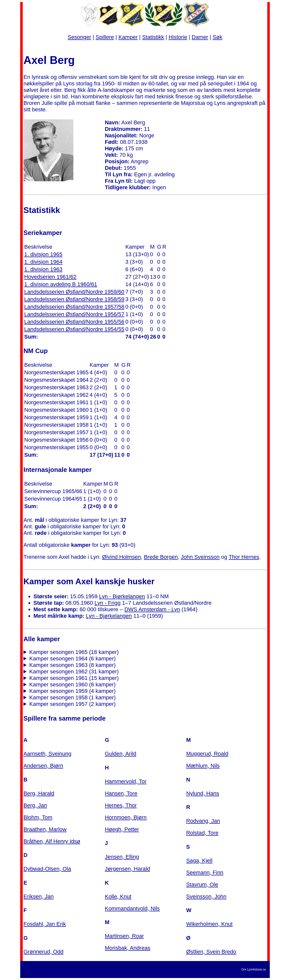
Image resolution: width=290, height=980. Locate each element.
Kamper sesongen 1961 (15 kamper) (74, 678)
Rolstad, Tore (202, 833)
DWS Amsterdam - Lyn (152, 609)
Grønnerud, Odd (43, 952)
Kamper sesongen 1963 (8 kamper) (72, 665)
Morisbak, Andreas (128, 948)
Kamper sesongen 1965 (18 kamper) (74, 652)
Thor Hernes (244, 557)
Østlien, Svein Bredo (211, 952)
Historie (178, 37)
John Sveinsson (200, 557)
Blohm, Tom (38, 817)
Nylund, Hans (203, 793)
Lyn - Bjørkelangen (122, 596)
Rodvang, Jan (203, 821)
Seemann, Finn (205, 873)
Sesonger (79, 37)
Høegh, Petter (122, 829)
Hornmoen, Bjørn (126, 817)
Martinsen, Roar (124, 936)
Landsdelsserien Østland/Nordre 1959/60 (74, 292)
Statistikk (153, 37)
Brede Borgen (161, 557)
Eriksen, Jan (39, 896)
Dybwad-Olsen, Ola (47, 869)
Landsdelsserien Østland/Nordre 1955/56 (74, 322)
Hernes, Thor (121, 805)
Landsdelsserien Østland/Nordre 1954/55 (74, 329)
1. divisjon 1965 (43, 254)
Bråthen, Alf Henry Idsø (52, 841)
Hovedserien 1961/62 (50, 277)
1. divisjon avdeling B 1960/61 (61, 284)
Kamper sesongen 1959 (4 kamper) (72, 691)
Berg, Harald (39, 793)
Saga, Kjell (199, 861)
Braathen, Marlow (45, 829)
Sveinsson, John (206, 896)
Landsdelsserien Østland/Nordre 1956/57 (74, 314)
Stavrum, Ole (202, 884)
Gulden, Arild (121, 754)
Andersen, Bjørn (43, 766)
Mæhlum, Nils (203, 766)
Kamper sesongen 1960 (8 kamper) (72, 685)
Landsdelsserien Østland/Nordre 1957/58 (74, 307)
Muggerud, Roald (207, 754)
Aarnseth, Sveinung (47, 754)
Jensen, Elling (122, 857)
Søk (217, 37)
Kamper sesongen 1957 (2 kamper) (72, 704)
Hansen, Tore (121, 793)
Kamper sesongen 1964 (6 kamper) (72, 659)
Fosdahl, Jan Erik (45, 924)
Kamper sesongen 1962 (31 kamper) (74, 672)
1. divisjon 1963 (43, 269)
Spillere (105, 37)
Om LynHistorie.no (254, 970)
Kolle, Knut (118, 896)
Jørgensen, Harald (127, 869)
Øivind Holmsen (121, 557)
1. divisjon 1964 (43, 262)
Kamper (128, 37)
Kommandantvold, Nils (132, 908)
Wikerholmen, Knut (209, 924)
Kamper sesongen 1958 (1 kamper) (72, 697)
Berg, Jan (35, 805)
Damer (200, 37)
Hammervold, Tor (126, 781)
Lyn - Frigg (108, 603)
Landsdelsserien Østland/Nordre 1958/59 (74, 299)
